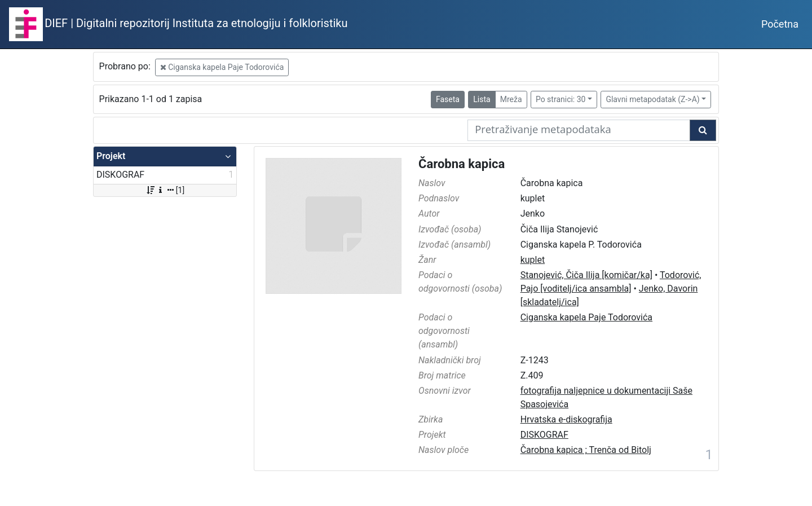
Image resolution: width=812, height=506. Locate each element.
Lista (482, 99)
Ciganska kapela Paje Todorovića (222, 67)
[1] (165, 190)
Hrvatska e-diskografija (566, 419)
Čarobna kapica (462, 164)
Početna (780, 24)
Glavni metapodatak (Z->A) (652, 99)
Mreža (511, 99)
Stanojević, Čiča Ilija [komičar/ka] (586, 275)
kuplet (533, 260)
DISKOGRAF (544, 435)
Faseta (448, 99)
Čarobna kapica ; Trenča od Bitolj (586, 450)
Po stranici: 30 (561, 99)
